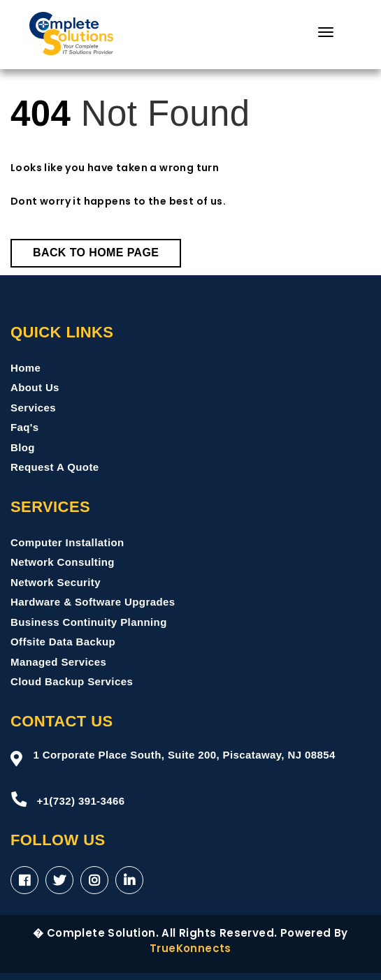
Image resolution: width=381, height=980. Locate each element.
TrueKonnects (190, 948)
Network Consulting (63, 562)
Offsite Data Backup (63, 642)
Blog (23, 447)
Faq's (25, 427)
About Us (35, 387)
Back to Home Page (96, 253)
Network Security (56, 582)
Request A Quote (55, 467)
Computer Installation (67, 542)
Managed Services (58, 662)
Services (33, 408)
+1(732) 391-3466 (67, 799)
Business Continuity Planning (89, 622)
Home (26, 368)
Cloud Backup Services (72, 681)
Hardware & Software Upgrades (93, 602)
